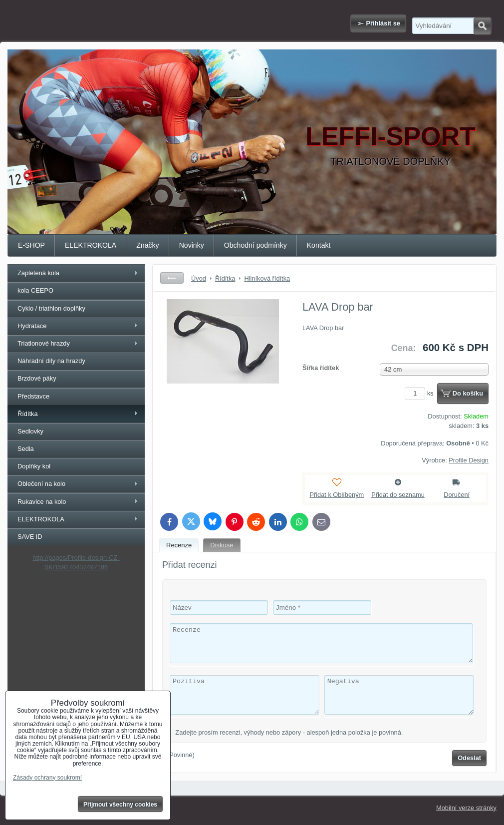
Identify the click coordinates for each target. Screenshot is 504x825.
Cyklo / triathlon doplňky (51, 308)
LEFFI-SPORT (390, 136)
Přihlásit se (383, 23)
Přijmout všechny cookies (120, 805)
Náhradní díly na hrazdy (51, 361)
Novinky (192, 245)
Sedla (26, 449)
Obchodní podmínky (255, 245)
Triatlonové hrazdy (44, 343)
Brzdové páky (37, 378)
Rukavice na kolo (42, 502)
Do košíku (468, 393)
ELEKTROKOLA (91, 245)
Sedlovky (30, 431)
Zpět (172, 278)
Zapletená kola (38, 273)
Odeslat (469, 758)
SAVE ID (30, 537)
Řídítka (28, 414)
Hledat (482, 26)
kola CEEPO (35, 290)
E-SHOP (31, 245)
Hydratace (32, 326)
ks (421, 393)
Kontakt (319, 245)
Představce (33, 396)
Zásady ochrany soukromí (47, 778)
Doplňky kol (34, 466)
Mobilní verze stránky (466, 808)
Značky (147, 245)
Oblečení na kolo (41, 484)
